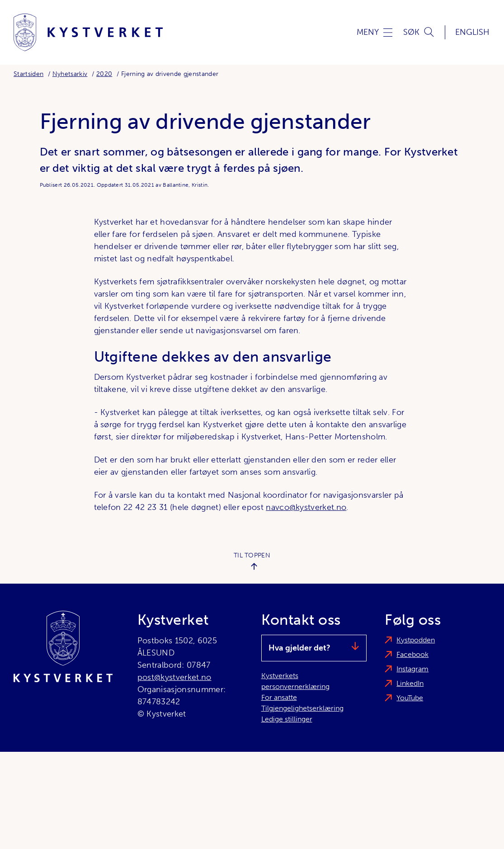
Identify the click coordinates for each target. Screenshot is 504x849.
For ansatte (279, 697)
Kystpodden (416, 640)
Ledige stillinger (287, 719)
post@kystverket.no (174, 677)
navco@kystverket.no (306, 507)
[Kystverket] (88, 32)
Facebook (412, 654)
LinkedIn (410, 683)
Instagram (412, 669)
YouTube (410, 698)
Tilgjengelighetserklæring (302, 708)
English (472, 32)
